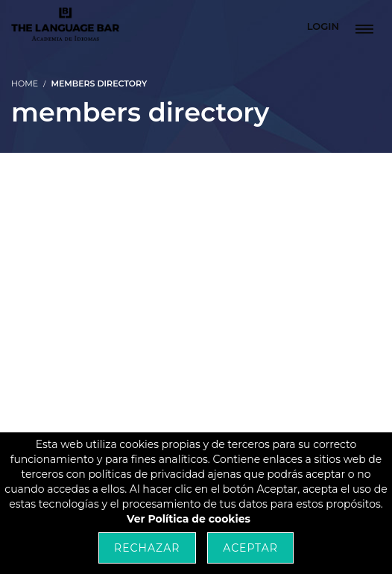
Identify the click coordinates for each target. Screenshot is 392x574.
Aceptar (250, 548)
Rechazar (147, 548)
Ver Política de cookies (189, 519)
